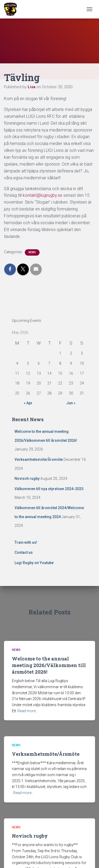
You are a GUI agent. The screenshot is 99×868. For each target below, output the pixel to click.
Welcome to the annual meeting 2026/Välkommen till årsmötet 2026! (49, 665)
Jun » (71, 403)
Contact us (24, 552)
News (32, 252)
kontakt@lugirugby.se (43, 195)
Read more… (28, 711)
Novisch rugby (27, 478)
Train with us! (26, 542)
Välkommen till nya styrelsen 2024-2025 (49, 489)
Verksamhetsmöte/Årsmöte (39, 459)
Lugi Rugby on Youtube (34, 563)
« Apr (28, 403)
